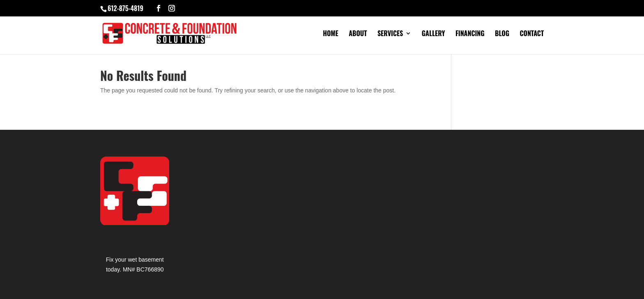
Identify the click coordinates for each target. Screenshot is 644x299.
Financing (470, 34)
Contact (532, 34)
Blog (502, 34)
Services (390, 34)
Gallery (434, 34)
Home (331, 34)
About (358, 34)
